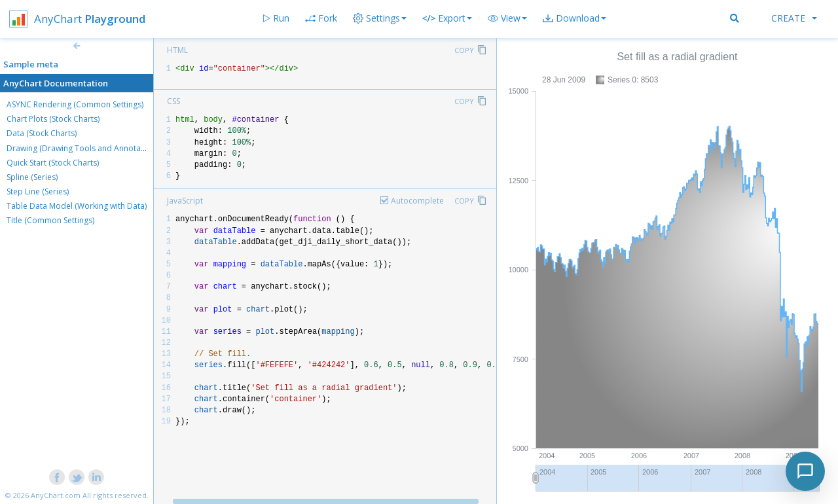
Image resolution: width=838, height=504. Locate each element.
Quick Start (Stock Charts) (53, 163)
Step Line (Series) (38, 191)
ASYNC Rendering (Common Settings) (75, 104)
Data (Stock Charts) (42, 133)
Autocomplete (417, 201)
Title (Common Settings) (50, 220)
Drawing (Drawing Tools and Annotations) (84, 148)
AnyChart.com (56, 495)
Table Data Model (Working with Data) (77, 206)
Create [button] (794, 18)
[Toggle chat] (805, 471)
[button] (507, 18)
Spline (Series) (32, 177)
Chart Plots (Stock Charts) (53, 119)
